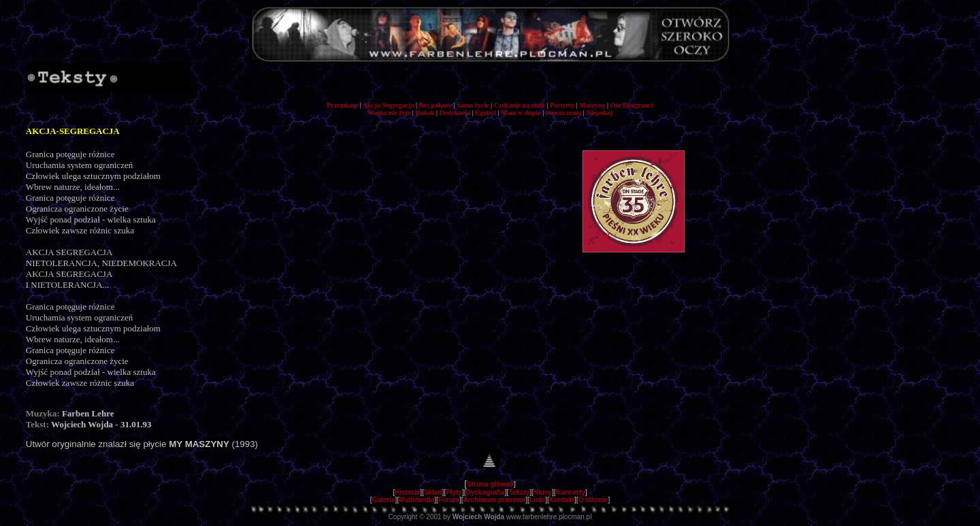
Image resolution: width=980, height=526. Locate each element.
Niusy (543, 492)
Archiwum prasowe (495, 500)
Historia (407, 492)
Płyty (454, 492)
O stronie (593, 500)
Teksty (519, 492)
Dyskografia (486, 492)
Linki (537, 500)
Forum (449, 500)
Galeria (384, 500)
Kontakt (562, 500)
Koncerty (571, 492)
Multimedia (416, 500)
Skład (433, 492)
